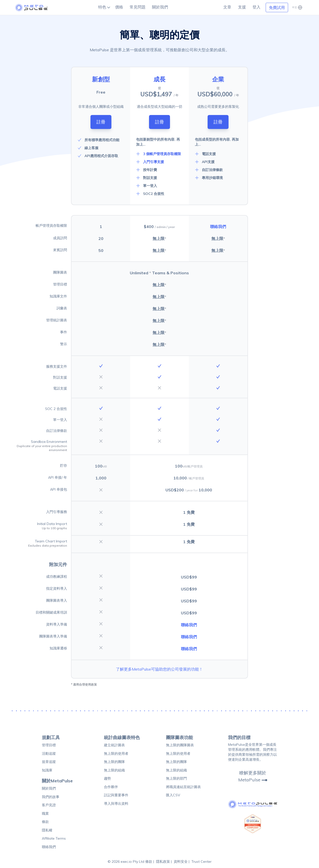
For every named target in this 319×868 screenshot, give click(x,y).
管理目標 (49, 745)
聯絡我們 (218, 227)
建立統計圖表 (114, 745)
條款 (45, 822)
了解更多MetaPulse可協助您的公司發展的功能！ (159, 669)
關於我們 (160, 7)
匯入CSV (173, 795)
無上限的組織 (114, 770)
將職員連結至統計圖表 (183, 787)
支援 (242, 7)
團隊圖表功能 (179, 737)
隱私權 (47, 830)
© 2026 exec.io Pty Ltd (126, 862)
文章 (227, 7)
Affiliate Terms (54, 838)
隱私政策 (163, 862)
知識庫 (47, 770)
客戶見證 (49, 805)
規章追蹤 (49, 762)
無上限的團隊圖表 (180, 745)
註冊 (101, 122)
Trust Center (201, 862)
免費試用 (277, 7)
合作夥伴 (111, 787)
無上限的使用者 (116, 753)
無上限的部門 (176, 778)
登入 (256, 7)
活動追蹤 (49, 753)
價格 (119, 7)
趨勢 (107, 778)
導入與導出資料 (116, 804)
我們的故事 (51, 797)
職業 (45, 813)
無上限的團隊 (114, 762)
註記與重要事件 (116, 795)
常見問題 (138, 7)
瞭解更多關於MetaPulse (253, 776)
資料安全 (181, 862)
